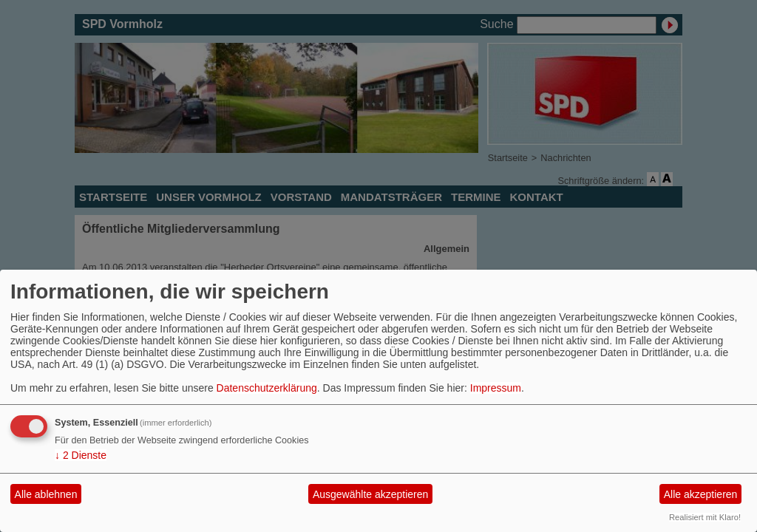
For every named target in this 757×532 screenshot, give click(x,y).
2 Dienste (81, 455)
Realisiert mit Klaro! (705, 517)
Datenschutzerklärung (267, 388)
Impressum (496, 388)
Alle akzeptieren (701, 494)
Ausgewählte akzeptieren (370, 494)
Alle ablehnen (46, 494)
